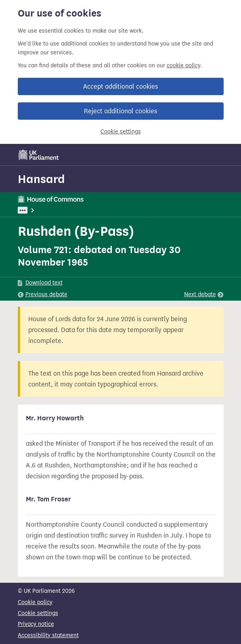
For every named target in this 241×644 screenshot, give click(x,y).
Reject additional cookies (120, 111)
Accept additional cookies (120, 86)
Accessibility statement (48, 635)
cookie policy (183, 65)
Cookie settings (121, 132)
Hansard (41, 179)
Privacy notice (36, 624)
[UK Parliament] (39, 155)
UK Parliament (36, 210)
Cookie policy (35, 602)
